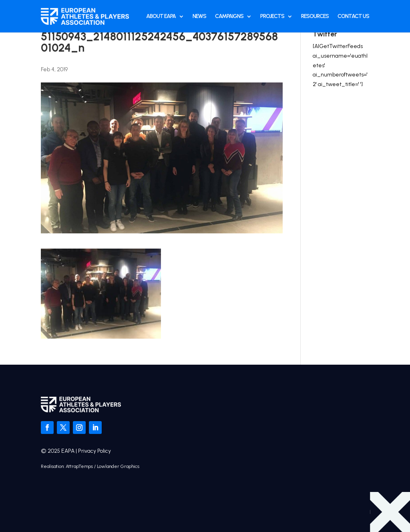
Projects (272, 16)
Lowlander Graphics (118, 466)
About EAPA (161, 16)
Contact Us (353, 16)
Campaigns (229, 16)
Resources (315, 16)
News (199, 16)
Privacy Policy (94, 451)
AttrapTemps (79, 466)
